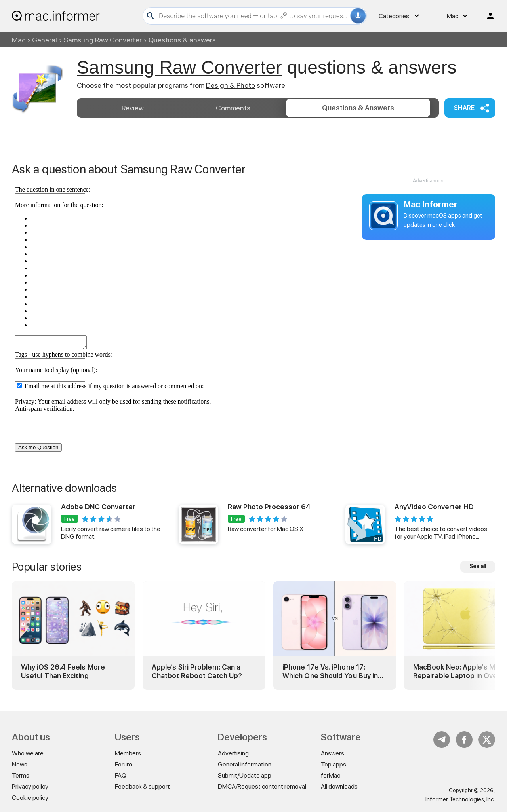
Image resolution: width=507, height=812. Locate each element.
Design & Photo (231, 85)
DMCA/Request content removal (262, 786)
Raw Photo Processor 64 (269, 507)
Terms (21, 775)
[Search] (253, 16)
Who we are (28, 753)
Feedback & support (142, 786)
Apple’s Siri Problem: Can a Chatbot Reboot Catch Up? (197, 671)
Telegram (442, 740)
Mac (19, 40)
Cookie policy (30, 798)
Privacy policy (30, 786)
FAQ (121, 775)
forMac (331, 775)
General (45, 40)
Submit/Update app (245, 775)
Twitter (487, 740)
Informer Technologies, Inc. (460, 799)
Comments (233, 108)
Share (464, 108)
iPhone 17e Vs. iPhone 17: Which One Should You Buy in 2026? (330, 671)
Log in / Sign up (487, 16)
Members (128, 753)
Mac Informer (430, 204)
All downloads (339, 786)
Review (133, 108)
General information (245, 764)
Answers (358, 108)
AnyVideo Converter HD (434, 507)
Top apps (334, 764)
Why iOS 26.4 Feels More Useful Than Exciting (63, 671)
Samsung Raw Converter (103, 40)
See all (478, 566)
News (20, 764)
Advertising (233, 753)
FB (464, 740)
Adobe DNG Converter (98, 507)
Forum (123, 764)
